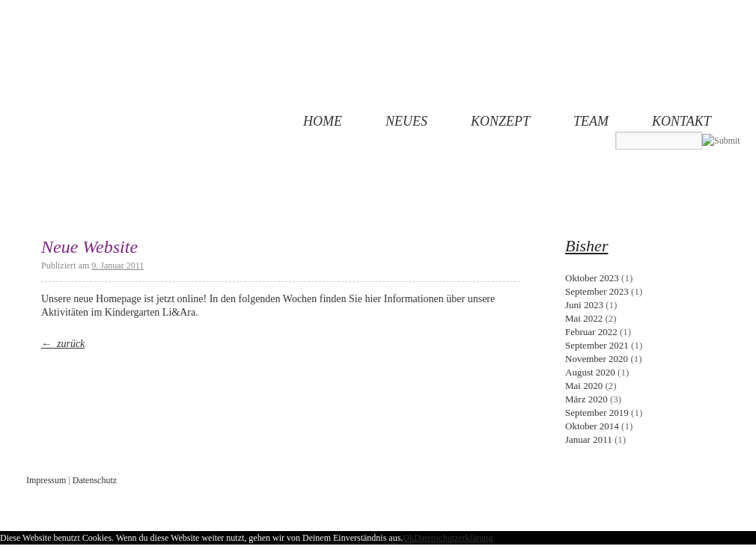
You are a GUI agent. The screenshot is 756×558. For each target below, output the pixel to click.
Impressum (46, 480)
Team (591, 121)
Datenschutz (95, 480)
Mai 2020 (584, 386)
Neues (406, 121)
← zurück (63, 344)
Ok (408, 538)
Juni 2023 (584, 305)
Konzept (500, 121)
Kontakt (682, 121)
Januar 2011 (589, 439)
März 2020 (586, 399)
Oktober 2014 (592, 426)
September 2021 (597, 345)
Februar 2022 (591, 332)
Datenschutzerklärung (453, 538)
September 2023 (597, 291)
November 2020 (597, 359)
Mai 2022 (584, 318)
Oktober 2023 (592, 278)
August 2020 (590, 372)
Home (323, 121)
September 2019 (597, 413)
